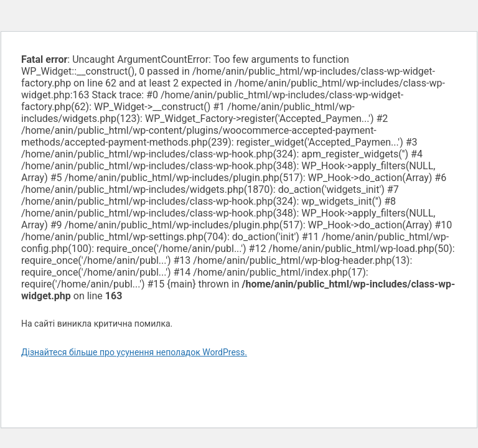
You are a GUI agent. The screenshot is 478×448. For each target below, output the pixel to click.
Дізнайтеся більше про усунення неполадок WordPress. (134, 352)
